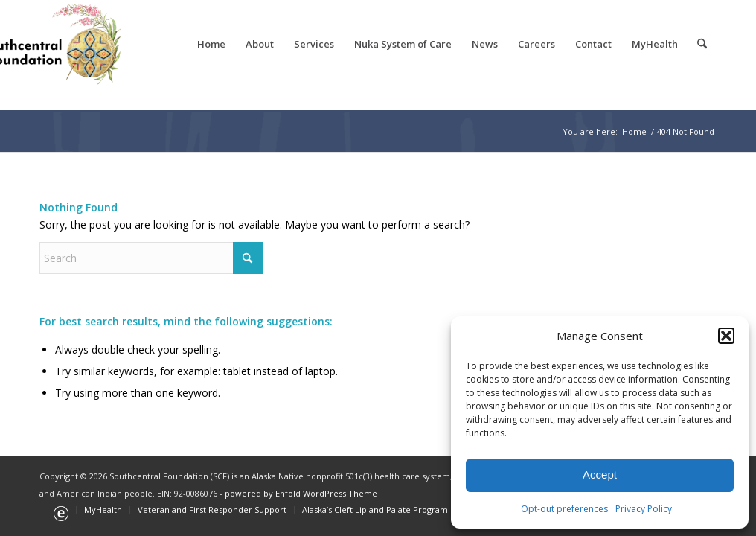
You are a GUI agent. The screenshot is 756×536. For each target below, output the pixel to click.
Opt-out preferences (564, 509)
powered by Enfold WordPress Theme (301, 493)
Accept (600, 475)
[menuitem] (211, 44)
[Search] (702, 44)
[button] (726, 336)
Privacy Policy (644, 509)
